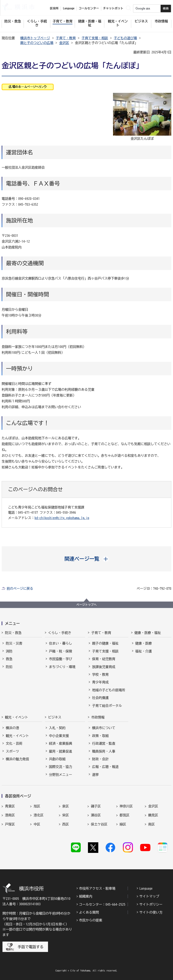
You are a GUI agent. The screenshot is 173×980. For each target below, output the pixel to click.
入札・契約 (57, 728)
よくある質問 (89, 912)
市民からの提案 (91, 920)
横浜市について (104, 728)
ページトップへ (86, 605)
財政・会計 (100, 759)
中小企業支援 (59, 736)
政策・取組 (100, 736)
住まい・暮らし (61, 643)
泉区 (66, 806)
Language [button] (69, 8)
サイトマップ (149, 896)
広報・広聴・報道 (105, 767)
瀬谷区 (96, 815)
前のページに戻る (20, 588)
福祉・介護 (144, 651)
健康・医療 (144, 643)
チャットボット (113, 8)
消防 (9, 651)
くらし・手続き (60, 633)
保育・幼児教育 (104, 659)
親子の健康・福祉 (105, 643)
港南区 (10, 815)
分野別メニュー (61, 775)
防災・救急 (13, 633)
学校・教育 (100, 674)
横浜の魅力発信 (17, 759)
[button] (87, 559)
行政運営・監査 (104, 743)
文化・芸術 (14, 743)
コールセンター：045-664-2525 (102, 904)
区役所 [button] (54, 8)
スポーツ (12, 751)
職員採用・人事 (104, 751)
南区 (151, 824)
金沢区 (64, 43)
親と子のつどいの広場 (37, 43)
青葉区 (10, 806)
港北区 (38, 815)
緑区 (123, 824)
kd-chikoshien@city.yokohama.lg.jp (62, 518)
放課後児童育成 (104, 667)
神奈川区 (126, 806)
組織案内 (86, 896)
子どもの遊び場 (125, 38)
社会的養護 (100, 698)
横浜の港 (12, 728)
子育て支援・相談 (95, 38)
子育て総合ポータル (107, 706)
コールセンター (89, 8)
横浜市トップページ (35, 38)
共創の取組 (57, 759)
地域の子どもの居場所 (109, 690)
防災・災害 (14, 643)
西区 (66, 824)
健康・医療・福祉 (148, 633)
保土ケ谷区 (99, 824)
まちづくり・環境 (62, 667)
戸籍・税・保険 (61, 651)
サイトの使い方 (151, 912)
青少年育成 (100, 682)
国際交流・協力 (61, 767)
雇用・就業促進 (61, 751)
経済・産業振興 (61, 743)
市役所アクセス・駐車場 (97, 888)
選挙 (95, 775)
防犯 (9, 667)
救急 (9, 659)
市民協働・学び (61, 659)
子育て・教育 (66, 38)
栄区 (66, 815)
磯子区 (96, 806)
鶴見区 (153, 815)
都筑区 (125, 815)
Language (146, 888)
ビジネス (55, 717)
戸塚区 (10, 824)
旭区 (37, 806)
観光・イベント (17, 717)
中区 (37, 824)
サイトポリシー (151, 904)
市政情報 (98, 717)
